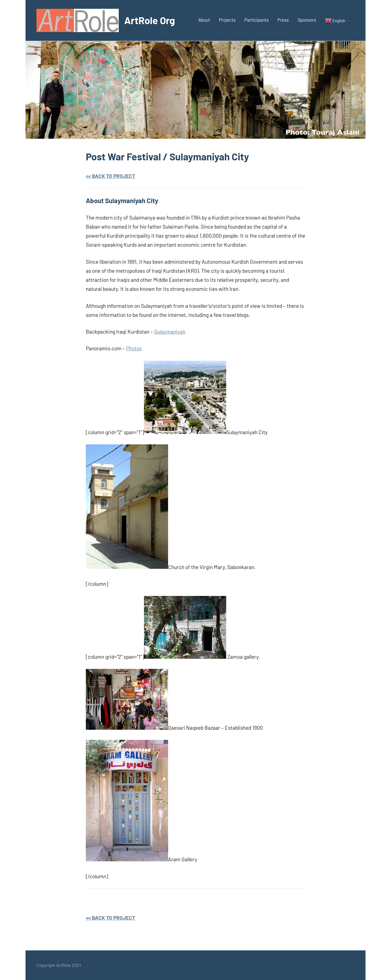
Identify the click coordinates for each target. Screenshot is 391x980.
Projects (227, 20)
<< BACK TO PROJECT (110, 176)
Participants (257, 20)
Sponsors (307, 20)
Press (283, 20)
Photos (134, 348)
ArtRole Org (150, 20)
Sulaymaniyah (170, 332)
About (204, 20)
